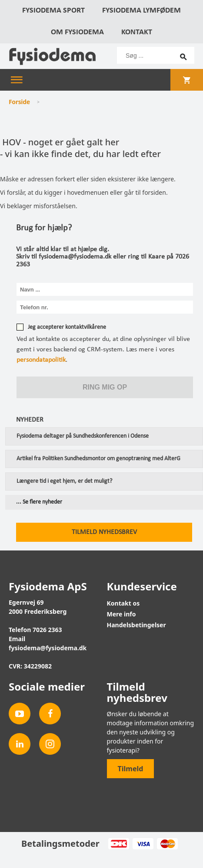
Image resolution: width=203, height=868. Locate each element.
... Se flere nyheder (39, 502)
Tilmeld (131, 769)
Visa (143, 844)
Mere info (121, 614)
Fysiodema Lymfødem (141, 11)
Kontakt (137, 32)
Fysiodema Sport (53, 11)
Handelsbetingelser (136, 625)
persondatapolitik (41, 360)
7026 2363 (47, 630)
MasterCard (167, 844)
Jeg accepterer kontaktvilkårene (67, 327)
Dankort (118, 844)
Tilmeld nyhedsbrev (104, 532)
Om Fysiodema (77, 32)
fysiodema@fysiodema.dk (48, 648)
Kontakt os (123, 603)
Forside (19, 102)
